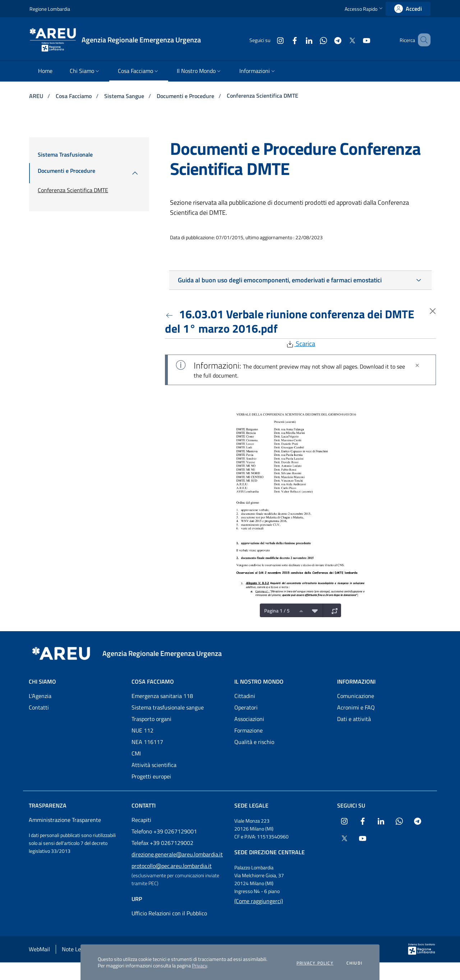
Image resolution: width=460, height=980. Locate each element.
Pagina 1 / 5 (277, 611)
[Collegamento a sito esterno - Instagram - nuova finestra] (270, 40)
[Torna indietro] (171, 314)
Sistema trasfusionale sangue (168, 707)
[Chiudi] (417, 365)
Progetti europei (151, 776)
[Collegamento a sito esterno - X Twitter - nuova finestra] (342, 40)
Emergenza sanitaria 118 (162, 696)
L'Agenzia (40, 696)
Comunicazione (356, 696)
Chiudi (354, 963)
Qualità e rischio (254, 742)
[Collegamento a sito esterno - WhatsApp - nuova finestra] (313, 40)
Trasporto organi (151, 719)
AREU (37, 96)
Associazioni (249, 719)
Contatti (39, 707)
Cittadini (245, 696)
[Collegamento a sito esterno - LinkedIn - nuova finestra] (299, 40)
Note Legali (76, 949)
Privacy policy (315, 963)
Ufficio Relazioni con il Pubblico (169, 913)
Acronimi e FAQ (356, 707)
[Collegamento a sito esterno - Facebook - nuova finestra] (284, 40)
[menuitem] (45, 71)
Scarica (300, 344)
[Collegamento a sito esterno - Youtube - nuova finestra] (356, 40)
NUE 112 (142, 730)
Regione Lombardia (50, 9)
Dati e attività (354, 719)
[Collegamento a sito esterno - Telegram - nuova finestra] (327, 40)
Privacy (199, 965)
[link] (408, 9)
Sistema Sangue (125, 96)
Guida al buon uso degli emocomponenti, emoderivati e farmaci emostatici (280, 280)
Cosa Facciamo (74, 96)
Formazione (249, 730)
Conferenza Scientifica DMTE (263, 96)
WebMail (39, 949)
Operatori (246, 707)
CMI (136, 753)
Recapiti (141, 820)
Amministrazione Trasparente (65, 820)
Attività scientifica (154, 765)
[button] (364, 9)
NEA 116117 (147, 742)
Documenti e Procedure (186, 96)
